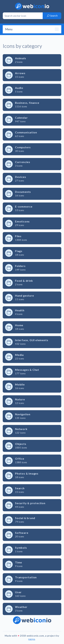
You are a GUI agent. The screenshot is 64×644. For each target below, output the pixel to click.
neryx (32, 639)
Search (52, 16)
